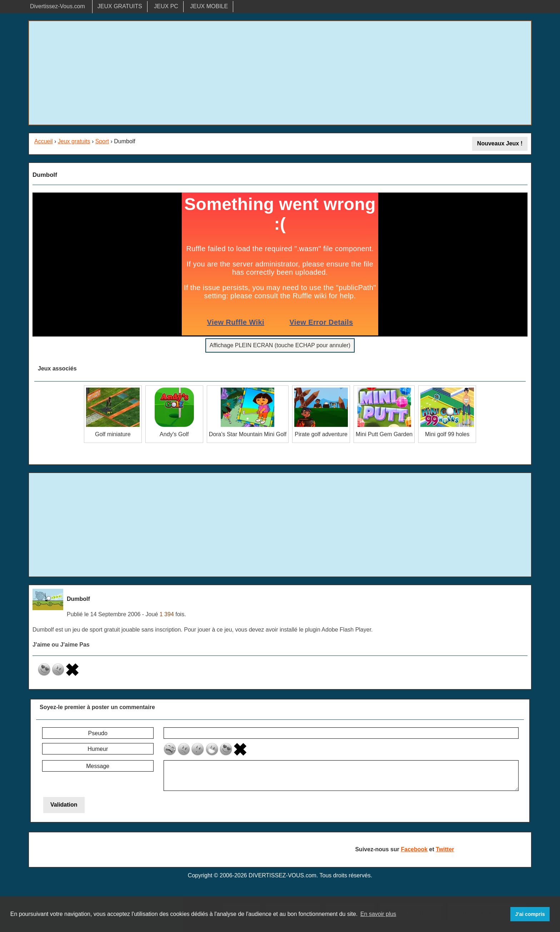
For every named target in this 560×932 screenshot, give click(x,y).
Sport (102, 141)
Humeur (98, 749)
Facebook (414, 849)
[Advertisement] (280, 73)
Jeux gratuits (74, 141)
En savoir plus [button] (378, 914)
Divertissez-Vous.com (57, 6)
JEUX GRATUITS (120, 6)
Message (98, 766)
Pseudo (98, 733)
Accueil (44, 141)
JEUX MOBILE (209, 6)
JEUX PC (166, 6)
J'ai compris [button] (530, 914)
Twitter (445, 849)
